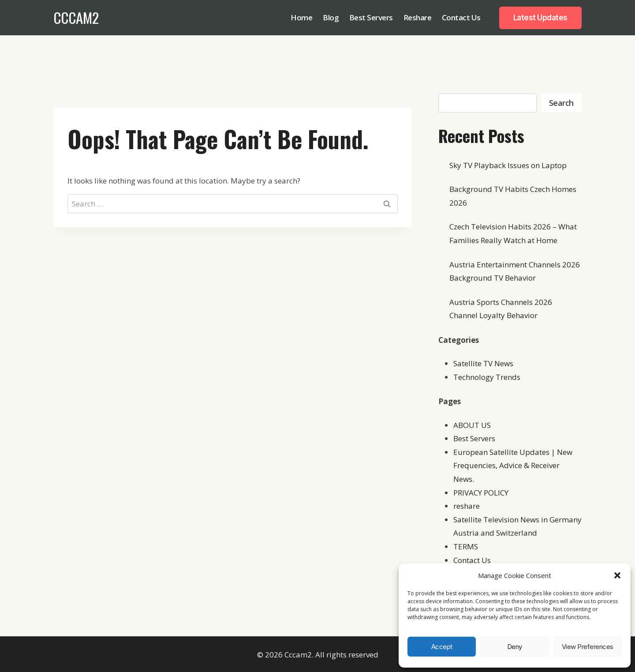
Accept (442, 647)
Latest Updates (540, 18)
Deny (515, 647)
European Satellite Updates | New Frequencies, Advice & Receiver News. (513, 466)
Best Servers (371, 17)
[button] (617, 575)
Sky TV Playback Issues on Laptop (508, 165)
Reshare (418, 17)
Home (301, 17)
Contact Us (461, 17)
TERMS (466, 546)
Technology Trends (487, 377)
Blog (331, 17)
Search (561, 103)
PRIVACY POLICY (481, 493)
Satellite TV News (483, 363)
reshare (467, 506)
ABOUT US (472, 425)
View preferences (588, 647)
